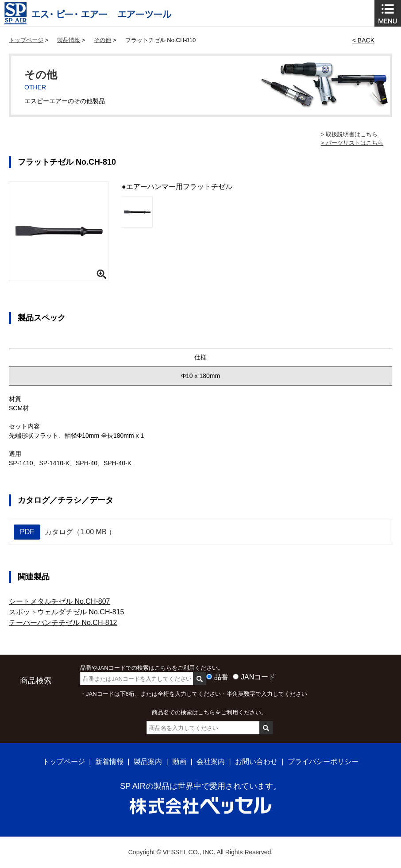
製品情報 (69, 40)
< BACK (363, 40)
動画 (179, 762)
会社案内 (211, 762)
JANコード (258, 677)
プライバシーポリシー (323, 762)
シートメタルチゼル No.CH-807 (59, 601)
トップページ (26, 40)
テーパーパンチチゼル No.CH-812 (63, 623)
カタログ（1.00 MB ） (65, 532)
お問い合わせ (256, 762)
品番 (221, 677)
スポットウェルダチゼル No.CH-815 (66, 612)
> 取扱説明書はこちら (349, 134)
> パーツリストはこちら (352, 143)
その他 (102, 40)
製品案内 (148, 762)
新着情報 (109, 762)
